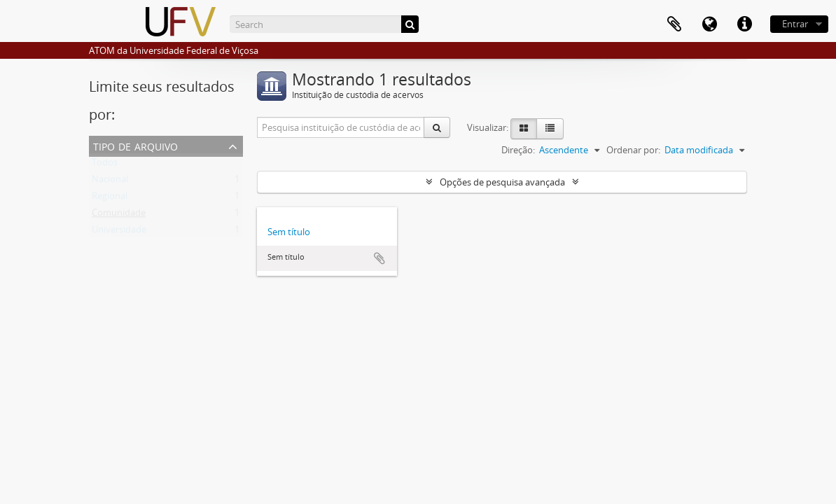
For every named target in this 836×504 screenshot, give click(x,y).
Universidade (119, 232)
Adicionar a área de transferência (379, 258)
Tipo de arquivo (135, 145)
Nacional (110, 182)
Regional (110, 199)
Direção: (518, 150)
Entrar (795, 24)
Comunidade (119, 216)
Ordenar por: (633, 150)
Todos (105, 165)
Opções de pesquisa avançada (502, 182)
